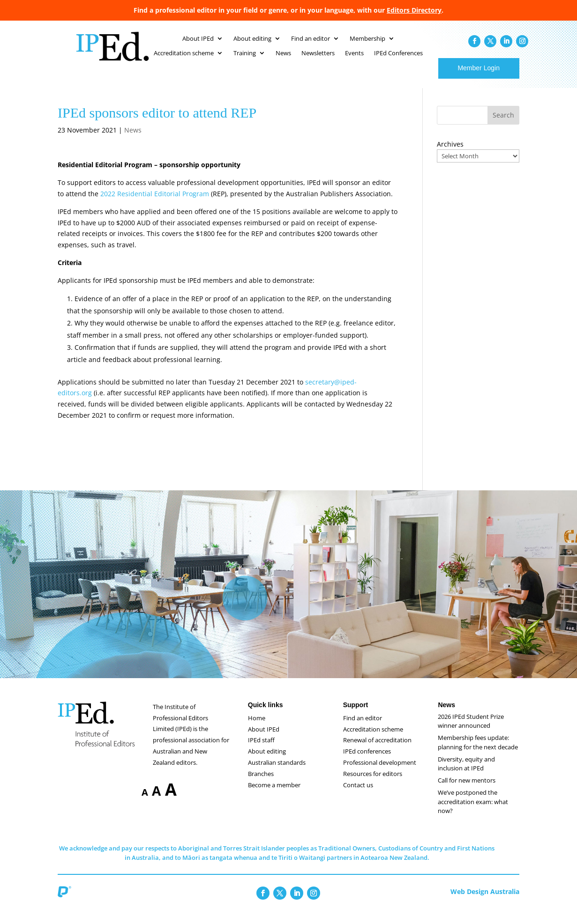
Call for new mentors (467, 790)
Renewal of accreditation (377, 749)
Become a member (274, 794)
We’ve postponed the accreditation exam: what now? (473, 811)
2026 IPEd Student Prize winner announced (471, 731)
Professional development (380, 772)
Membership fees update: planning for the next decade (478, 752)
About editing (267, 761)
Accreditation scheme (373, 739)
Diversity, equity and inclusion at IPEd (466, 773)
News (133, 139)
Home (257, 727)
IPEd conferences (367, 761)
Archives (450, 153)
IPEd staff (261, 749)
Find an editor (363, 727)
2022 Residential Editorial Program (155, 203)
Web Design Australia (485, 901)
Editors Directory (414, 10)
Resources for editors (373, 783)
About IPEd (264, 739)
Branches (261, 783)
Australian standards (277, 772)
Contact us (358, 794)
